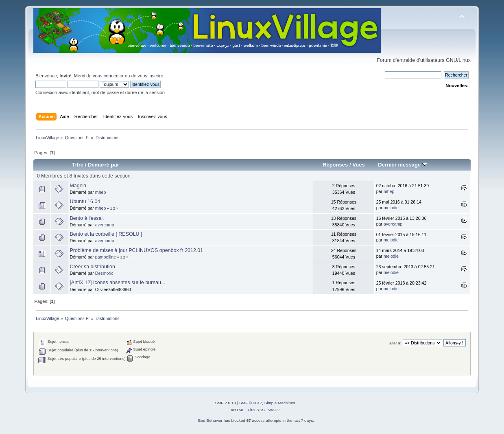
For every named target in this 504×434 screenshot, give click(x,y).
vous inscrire (150, 76)
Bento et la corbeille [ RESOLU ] (106, 234)
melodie (391, 208)
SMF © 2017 (251, 403)
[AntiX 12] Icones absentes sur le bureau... (117, 283)
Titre (78, 165)
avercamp (105, 225)
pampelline (106, 257)
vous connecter (108, 76)
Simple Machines (280, 403)
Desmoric (104, 273)
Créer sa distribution (92, 267)
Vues (359, 165)
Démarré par (104, 165)
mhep (101, 192)
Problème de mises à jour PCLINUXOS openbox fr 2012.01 (136, 250)
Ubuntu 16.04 (85, 202)
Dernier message (403, 165)
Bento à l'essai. (87, 218)
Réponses (335, 165)
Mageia (78, 186)
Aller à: (395, 343)
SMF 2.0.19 (225, 403)
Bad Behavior (210, 420)
